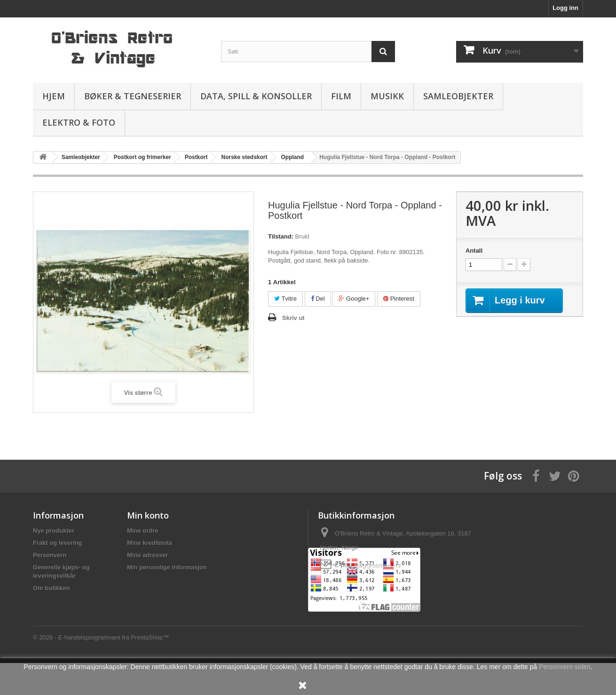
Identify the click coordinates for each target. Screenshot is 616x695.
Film (341, 96)
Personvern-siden (565, 667)
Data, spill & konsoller (256, 96)
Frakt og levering (58, 543)
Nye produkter (54, 531)
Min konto (148, 515)
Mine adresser (147, 555)
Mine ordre (142, 531)
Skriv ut (293, 318)
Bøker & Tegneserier (133, 96)
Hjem (54, 96)
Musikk (387, 96)
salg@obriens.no (377, 565)
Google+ (354, 299)
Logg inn (565, 8)
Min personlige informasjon (167, 567)
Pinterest (399, 299)
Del (318, 299)
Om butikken (51, 588)
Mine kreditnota (150, 543)
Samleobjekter (458, 96)
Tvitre (285, 299)
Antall (474, 251)
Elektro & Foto (79, 122)
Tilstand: (281, 236)
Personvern (50, 555)
